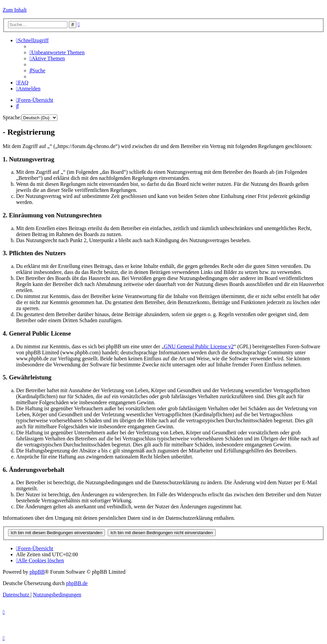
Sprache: (12, 117)
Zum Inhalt (15, 10)
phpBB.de (77, 583)
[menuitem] (57, 52)
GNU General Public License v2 (199, 346)
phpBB (37, 572)
